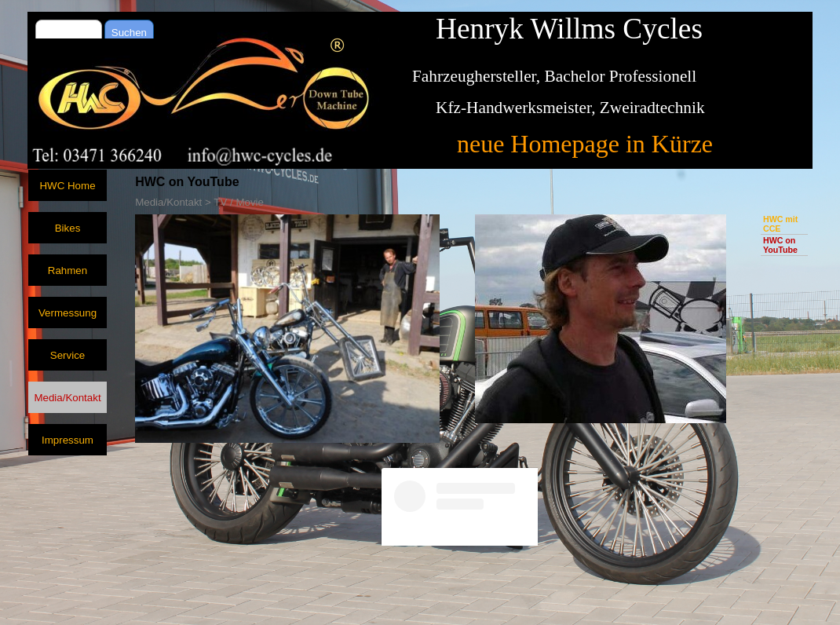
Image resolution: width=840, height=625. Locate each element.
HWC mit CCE (780, 224)
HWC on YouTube (780, 245)
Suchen (129, 33)
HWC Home (67, 186)
